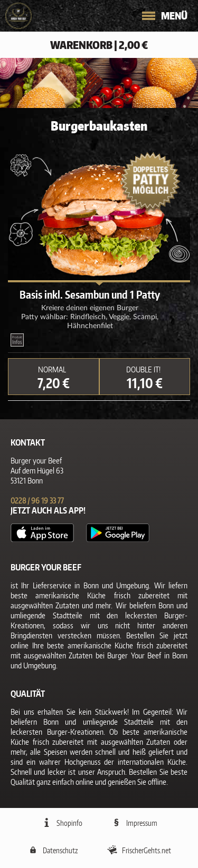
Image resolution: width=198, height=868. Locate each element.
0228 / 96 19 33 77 (37, 501)
